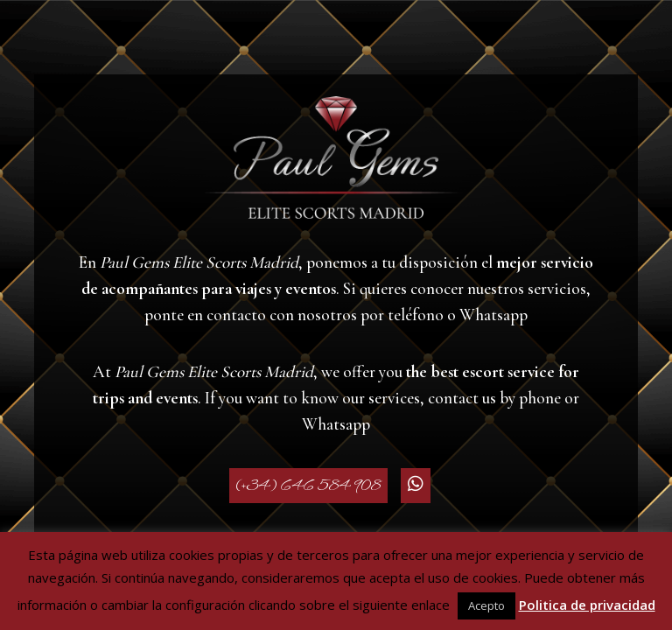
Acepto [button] (486, 605)
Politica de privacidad (587, 605)
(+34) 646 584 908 (308, 486)
